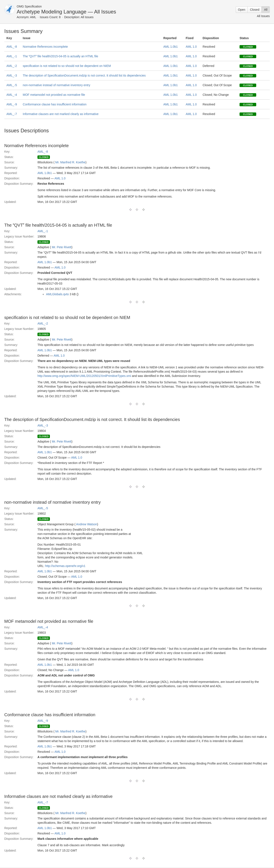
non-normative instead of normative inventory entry (56, 85)
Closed (255, 10)
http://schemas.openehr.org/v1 (65, 566)
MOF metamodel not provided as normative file (54, 95)
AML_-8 (12, 47)
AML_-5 (12, 85)
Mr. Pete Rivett (62, 247)
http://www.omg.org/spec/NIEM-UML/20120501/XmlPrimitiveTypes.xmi (84, 376)
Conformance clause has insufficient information (55, 104)
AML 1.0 (191, 47)
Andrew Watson (87, 524)
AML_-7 (12, 114)
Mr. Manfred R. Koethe (70, 162)
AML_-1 (12, 56)
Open (242, 10)
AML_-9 (12, 104)
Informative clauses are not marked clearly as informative (61, 114)
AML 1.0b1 (171, 47)
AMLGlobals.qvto (57, 294)
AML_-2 (12, 66)
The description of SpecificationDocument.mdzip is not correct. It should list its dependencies (84, 75)
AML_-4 (12, 95)
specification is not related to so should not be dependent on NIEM (67, 66)
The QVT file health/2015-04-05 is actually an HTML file (60, 56)
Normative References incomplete (45, 47)
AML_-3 (12, 75)
